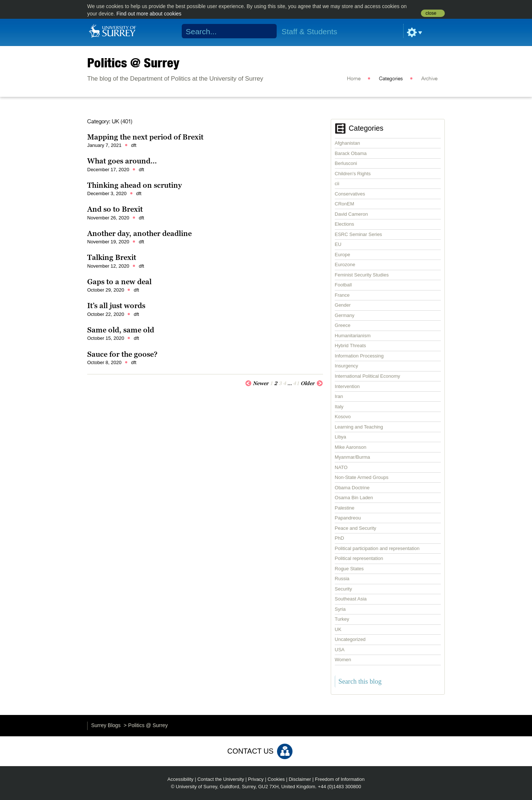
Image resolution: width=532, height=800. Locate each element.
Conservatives (350, 194)
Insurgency (347, 366)
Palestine (345, 508)
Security (343, 589)
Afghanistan (347, 143)
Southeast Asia (351, 599)
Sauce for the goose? (122, 354)
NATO (341, 467)
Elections (345, 224)
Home (354, 79)
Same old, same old (121, 330)
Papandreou (348, 518)
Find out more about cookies (149, 14)
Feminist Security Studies (362, 275)
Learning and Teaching (359, 427)
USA (340, 650)
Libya (341, 437)
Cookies (276, 779)
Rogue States (349, 569)
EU (338, 244)
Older (312, 383)
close (431, 13)
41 (296, 383)
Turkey (342, 619)
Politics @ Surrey (133, 63)
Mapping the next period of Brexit (145, 137)
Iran (339, 396)
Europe (343, 255)
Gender (343, 305)
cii (337, 184)
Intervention (347, 386)
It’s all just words (116, 306)
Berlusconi (346, 163)
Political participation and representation (377, 548)
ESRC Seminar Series (359, 234)
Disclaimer (300, 779)
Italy (339, 407)
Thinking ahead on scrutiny (134, 185)
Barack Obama (351, 153)
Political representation (359, 558)
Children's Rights (353, 174)
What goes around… (122, 161)
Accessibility (180, 779)
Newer (257, 383)
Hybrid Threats (350, 346)
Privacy (256, 779)
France (342, 295)
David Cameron (351, 214)
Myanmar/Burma (352, 457)
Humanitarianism (353, 336)
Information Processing (359, 356)
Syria (340, 609)
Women (343, 660)
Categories (391, 79)
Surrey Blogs (106, 725)
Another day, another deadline (139, 233)
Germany (345, 315)
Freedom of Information (340, 779)
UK (338, 629)
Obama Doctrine (352, 488)
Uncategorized (350, 639)
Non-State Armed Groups (362, 477)
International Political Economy (368, 376)
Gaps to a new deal (119, 282)
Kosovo (343, 417)
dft (134, 145)
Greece (343, 325)
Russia (342, 579)
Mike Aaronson (351, 447)
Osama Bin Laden (354, 498)
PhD (339, 538)
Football (343, 285)
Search (267, 31)
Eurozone (345, 265)
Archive (429, 79)
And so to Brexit (115, 209)
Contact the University (221, 779)
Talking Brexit (112, 257)
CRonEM (345, 204)
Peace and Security (356, 528)
